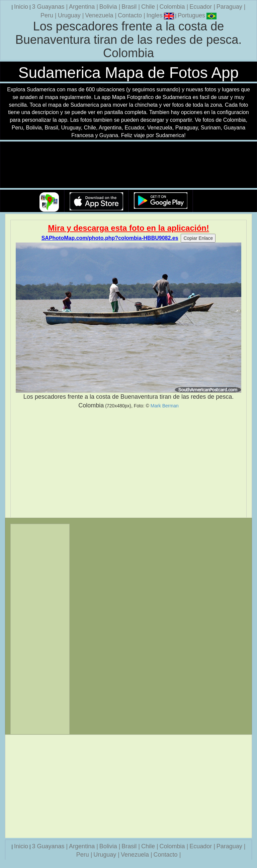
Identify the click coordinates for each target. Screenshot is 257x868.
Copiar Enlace (198, 238)
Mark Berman (165, 406)
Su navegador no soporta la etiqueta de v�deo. (128, 165)
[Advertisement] (128, 464)
